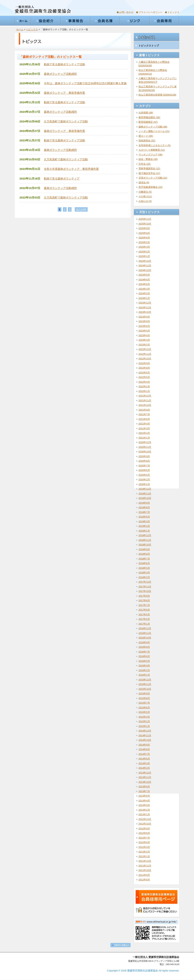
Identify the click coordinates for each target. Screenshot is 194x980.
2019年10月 (145, 498)
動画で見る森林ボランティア (62, 179)
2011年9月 (144, 875)
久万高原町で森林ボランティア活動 (66, 121)
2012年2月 (144, 852)
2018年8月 (144, 554)
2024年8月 (144, 280)
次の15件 (81, 209)
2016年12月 (145, 628)
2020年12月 (145, 442)
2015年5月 (144, 712)
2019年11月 (145, 494)
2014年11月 (145, 735)
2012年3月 (144, 847)
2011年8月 (144, 880)
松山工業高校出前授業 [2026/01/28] (157, 95)
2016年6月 (144, 656)
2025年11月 (145, 219)
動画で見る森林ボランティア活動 (64, 64)
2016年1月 (144, 675)
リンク (135, 21)
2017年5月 (144, 615)
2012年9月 (144, 828)
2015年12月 (145, 680)
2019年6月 (144, 517)
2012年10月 (145, 824)
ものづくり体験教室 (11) (152, 150)
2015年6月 (144, 708)
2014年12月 (145, 731)
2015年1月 (144, 726)
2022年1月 (144, 391)
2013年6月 (144, 796)
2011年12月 (145, 861)
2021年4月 (144, 424)
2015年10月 (145, 689)
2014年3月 (144, 763)
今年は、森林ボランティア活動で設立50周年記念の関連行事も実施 (85, 83)
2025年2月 (144, 252)
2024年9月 (144, 275)
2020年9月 (144, 456)
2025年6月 (144, 238)
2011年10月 (145, 870)
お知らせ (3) (145, 201)
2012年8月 (144, 833)
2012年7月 (144, 838)
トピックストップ (149, 46)
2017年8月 (144, 600)
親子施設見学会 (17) (149, 173)
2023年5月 (144, 331)
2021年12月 (145, 396)
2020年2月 (144, 480)
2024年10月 (145, 270)
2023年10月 (145, 312)
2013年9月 (144, 787)
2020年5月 (144, 475)
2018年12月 (145, 535)
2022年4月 (144, 382)
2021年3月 (144, 428)
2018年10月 (145, 545)
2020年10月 (145, 452)
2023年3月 (144, 340)
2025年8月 (144, 233)
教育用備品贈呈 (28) (149, 117)
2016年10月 (145, 638)
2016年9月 (144, 642)
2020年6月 (144, 470)
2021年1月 (144, 438)
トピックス (173, 12)
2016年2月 (144, 670)
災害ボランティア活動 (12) (153, 178)
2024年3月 (144, 289)
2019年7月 (144, 512)
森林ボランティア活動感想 (60, 74)
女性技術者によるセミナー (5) (155, 145)
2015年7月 (144, 703)
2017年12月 (145, 582)
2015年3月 (144, 717)
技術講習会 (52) (147, 141)
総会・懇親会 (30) (148, 159)
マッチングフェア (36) (151, 155)
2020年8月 (144, 461)
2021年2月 (144, 433)
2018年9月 (144, 549)
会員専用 (164, 21)
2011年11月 (145, 866)
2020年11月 (145, 447)
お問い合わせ (126, 12)
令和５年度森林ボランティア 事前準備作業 (71, 169)
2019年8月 (144, 507)
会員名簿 (105, 21)
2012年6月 (144, 842)
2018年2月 (144, 577)
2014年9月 (144, 745)
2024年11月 (145, 266)
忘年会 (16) (145, 164)
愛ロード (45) (146, 136)
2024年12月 (145, 261)
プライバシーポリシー (150, 12)
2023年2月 (144, 345)
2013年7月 (144, 791)
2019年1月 (144, 531)
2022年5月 (144, 377)
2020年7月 (144, 466)
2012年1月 (144, 856)
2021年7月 (144, 414)
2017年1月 (144, 624)
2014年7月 (144, 754)
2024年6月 (144, 284)
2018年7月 (144, 559)
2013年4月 (144, 801)
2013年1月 (144, 814)
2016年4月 (144, 666)
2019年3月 (144, 521)
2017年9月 (144, 596)
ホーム (23, 21)
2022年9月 (144, 363)
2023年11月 (145, 307)
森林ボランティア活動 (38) (153, 127)
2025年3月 (144, 247)
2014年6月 (144, 759)
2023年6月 (144, 326)
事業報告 (75, 21)
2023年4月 (144, 335)
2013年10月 (145, 782)
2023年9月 (144, 317)
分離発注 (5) (145, 192)
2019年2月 (144, 526)
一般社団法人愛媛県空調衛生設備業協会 (43, 10)
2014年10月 (145, 740)
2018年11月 (145, 540)
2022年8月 (144, 368)
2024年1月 (144, 298)
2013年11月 (145, 777)
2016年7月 (144, 652)
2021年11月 (145, 401)
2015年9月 (144, 693)
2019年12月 (145, 489)
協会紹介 (46, 21)
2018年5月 (144, 568)
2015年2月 (144, 721)
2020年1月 (144, 484)
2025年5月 (144, 242)
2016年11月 (145, 633)
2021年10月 (145, 405)
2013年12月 (145, 773)
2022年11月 (145, 354)
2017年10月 (145, 591)
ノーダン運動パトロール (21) (154, 131)
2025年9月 (144, 228)
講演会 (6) (144, 183)
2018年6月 (144, 563)
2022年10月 (145, 359)
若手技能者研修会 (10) (151, 187)
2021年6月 (144, 419)
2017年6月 (144, 610)
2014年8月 (144, 749)
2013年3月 (144, 805)
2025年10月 (145, 224)
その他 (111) (145, 196)
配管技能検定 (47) (148, 122)
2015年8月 (144, 698)
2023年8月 (144, 321)
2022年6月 (144, 373)
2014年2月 (144, 768)
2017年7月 (144, 605)
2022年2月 (144, 386)
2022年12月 (145, 349)
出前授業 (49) (146, 113)
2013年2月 (144, 810)
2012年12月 (145, 819)
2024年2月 (144, 293)
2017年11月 (145, 587)
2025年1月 (144, 256)
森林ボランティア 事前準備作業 (64, 93)
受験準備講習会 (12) (149, 168)
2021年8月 (144, 410)
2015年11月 (145, 684)
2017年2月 (144, 619)
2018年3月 (144, 573)
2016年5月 (144, 661)
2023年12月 (145, 303)
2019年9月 (144, 503)
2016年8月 (144, 647)
